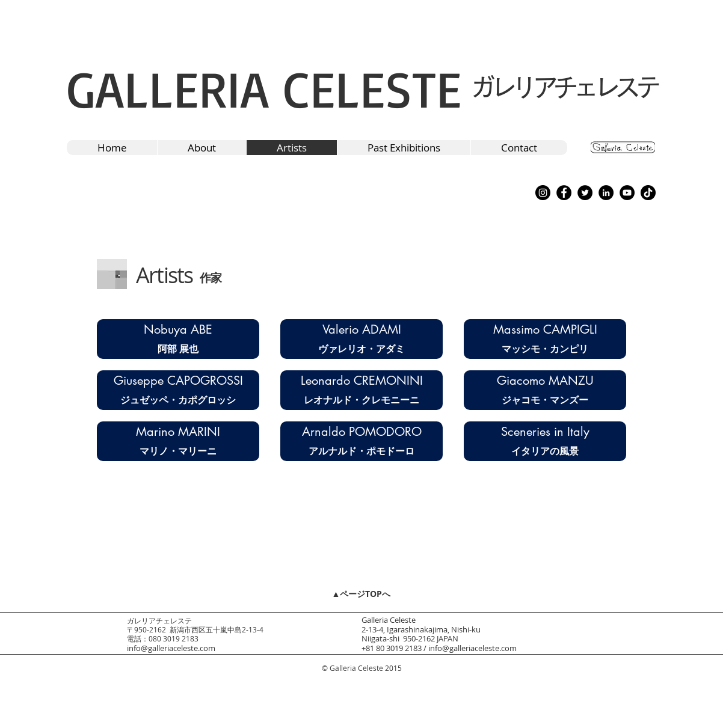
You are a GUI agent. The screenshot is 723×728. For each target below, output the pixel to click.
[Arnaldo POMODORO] (361, 431)
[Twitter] (585, 193)
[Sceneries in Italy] (545, 431)
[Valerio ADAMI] (361, 329)
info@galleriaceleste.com (171, 648)
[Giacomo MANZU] (545, 380)
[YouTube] (627, 193)
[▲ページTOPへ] (361, 594)
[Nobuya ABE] (178, 329)
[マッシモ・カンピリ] (545, 349)
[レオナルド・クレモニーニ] (361, 400)
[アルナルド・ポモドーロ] (361, 451)
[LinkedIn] (606, 193)
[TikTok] (648, 193)
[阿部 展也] (178, 349)
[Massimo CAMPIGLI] (545, 329)
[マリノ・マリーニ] (178, 451)
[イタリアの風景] (545, 451)
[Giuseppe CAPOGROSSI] (178, 380)
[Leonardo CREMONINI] (361, 380)
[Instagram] (543, 193)
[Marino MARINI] (178, 431)
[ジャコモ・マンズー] (545, 400)
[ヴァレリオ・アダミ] (361, 349)
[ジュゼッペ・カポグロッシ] (178, 400)
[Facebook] (564, 193)
